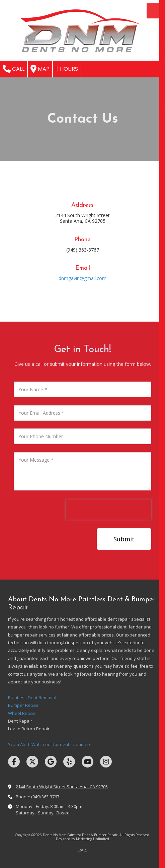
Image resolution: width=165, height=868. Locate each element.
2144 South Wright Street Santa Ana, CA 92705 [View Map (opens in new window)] (62, 787)
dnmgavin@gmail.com (82, 278)
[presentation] (108, 510)
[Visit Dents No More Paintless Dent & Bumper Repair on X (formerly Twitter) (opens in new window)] (32, 762)
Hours (67, 69)
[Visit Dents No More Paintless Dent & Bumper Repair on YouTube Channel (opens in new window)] (88, 762)
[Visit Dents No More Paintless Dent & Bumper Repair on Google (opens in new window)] (51, 762)
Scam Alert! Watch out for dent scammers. (50, 744)
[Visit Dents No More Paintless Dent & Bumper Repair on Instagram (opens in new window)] (106, 762)
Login (82, 850)
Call (14, 69)
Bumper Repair (23, 705)
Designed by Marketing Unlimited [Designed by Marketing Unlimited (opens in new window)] (82, 839)
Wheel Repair (22, 713)
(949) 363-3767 (45, 797)
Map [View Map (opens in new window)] (40, 69)
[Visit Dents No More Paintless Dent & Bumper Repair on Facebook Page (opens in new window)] (14, 762)
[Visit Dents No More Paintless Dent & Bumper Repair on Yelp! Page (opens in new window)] (69, 762)
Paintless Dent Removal (32, 697)
